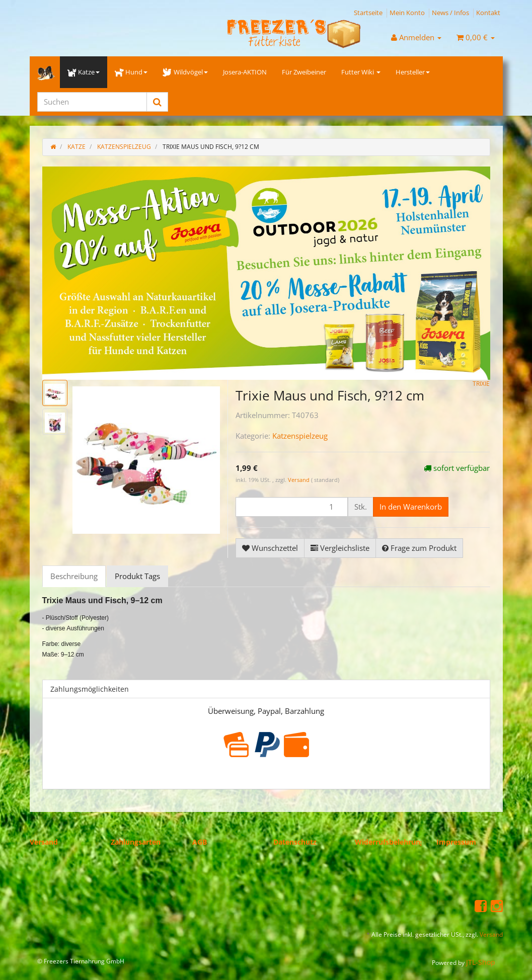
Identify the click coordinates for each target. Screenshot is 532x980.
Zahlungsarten (136, 842)
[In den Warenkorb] (411, 507)
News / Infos (450, 13)
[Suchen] (92, 102)
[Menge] (292, 507)
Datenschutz (295, 842)
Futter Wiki (361, 72)
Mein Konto (407, 13)
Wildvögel (185, 72)
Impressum (456, 842)
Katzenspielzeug (300, 436)
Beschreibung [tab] (74, 576)
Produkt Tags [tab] (137, 576)
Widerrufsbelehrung (390, 842)
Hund (131, 72)
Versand (299, 480)
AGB (200, 842)
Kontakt (488, 13)
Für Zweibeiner (304, 72)
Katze (84, 72)
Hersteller (413, 72)
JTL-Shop (481, 962)
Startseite (368, 13)
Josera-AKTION (245, 72)
